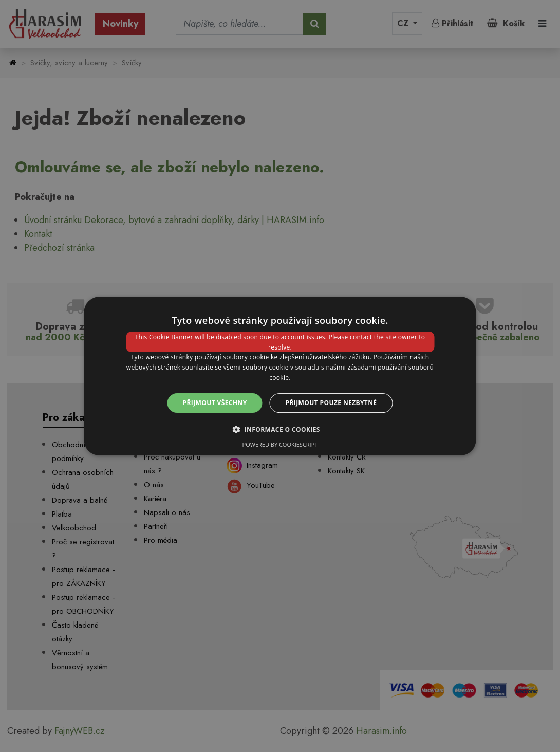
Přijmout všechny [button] (215, 403)
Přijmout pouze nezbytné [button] (331, 403)
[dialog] (280, 376)
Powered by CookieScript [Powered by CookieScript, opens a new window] (280, 444)
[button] (280, 429)
